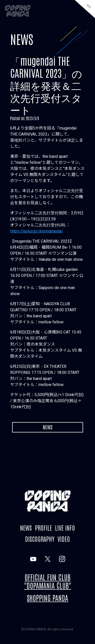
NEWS (22, 39)
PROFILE (43, 527)
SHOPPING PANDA (48, 598)
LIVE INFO (65, 527)
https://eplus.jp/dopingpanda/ (37, 231)
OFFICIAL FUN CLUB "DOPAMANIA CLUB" (48, 581)
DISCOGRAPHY (40, 539)
